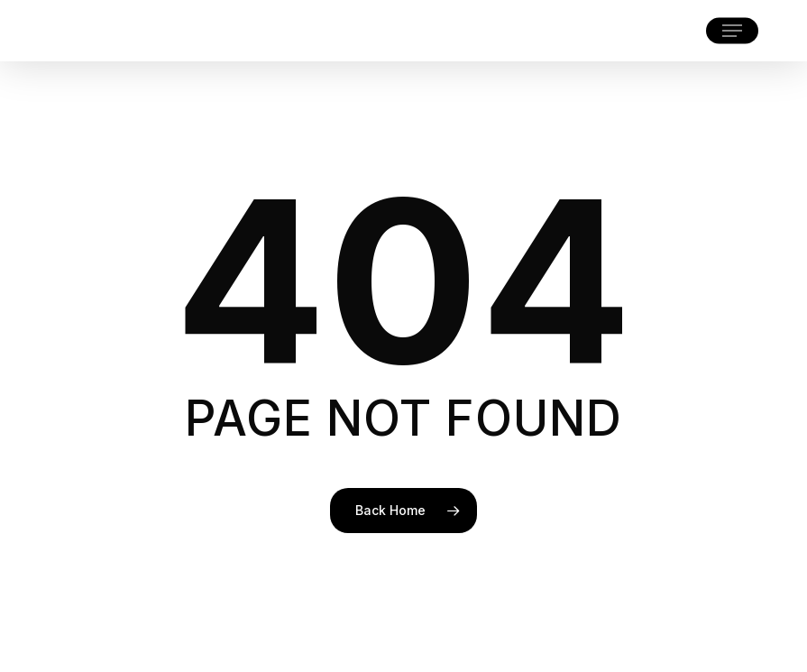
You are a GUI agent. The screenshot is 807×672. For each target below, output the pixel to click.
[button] (732, 31)
